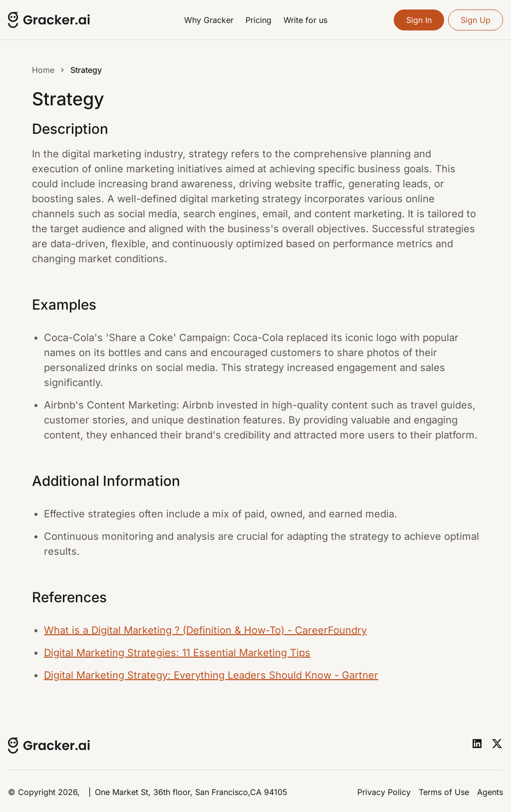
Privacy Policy (384, 792)
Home (43, 70)
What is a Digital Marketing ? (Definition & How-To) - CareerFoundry (205, 630)
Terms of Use (444, 792)
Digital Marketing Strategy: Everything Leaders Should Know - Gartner (211, 675)
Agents (490, 792)
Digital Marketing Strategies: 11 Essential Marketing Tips (177, 653)
